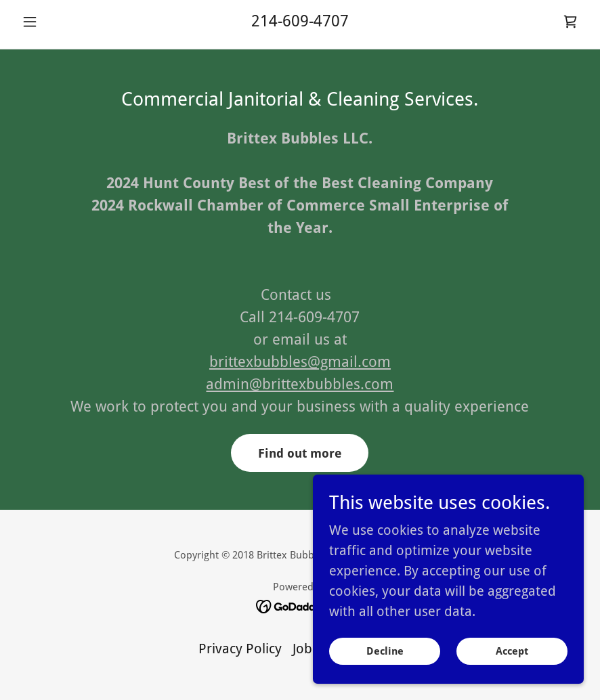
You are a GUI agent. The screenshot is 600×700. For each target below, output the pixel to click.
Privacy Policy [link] (240, 649)
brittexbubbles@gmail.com (300, 362)
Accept (512, 651)
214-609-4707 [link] (300, 21)
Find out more (300, 453)
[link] (570, 22)
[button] (59, 22)
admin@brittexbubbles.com (300, 384)
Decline (385, 651)
